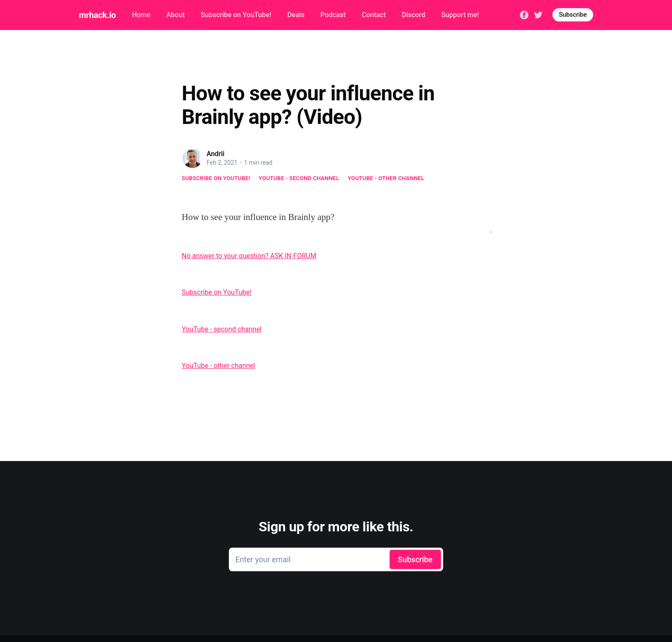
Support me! (460, 15)
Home (141, 15)
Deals (296, 15)
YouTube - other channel (386, 178)
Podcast (333, 15)
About (175, 15)
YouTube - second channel (299, 178)
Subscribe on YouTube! (236, 15)
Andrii (216, 154)
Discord (413, 15)
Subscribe (573, 15)
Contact (374, 15)
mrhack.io (97, 15)
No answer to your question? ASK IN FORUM (249, 256)
